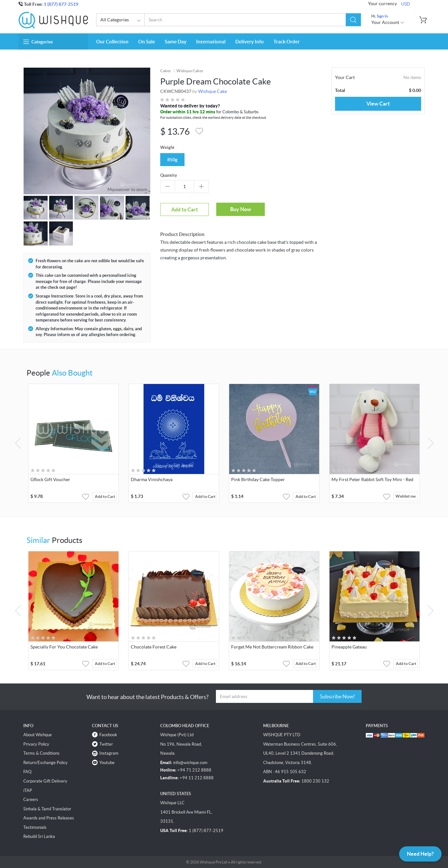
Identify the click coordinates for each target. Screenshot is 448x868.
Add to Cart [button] (105, 496)
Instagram (109, 753)
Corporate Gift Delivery (45, 781)
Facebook (108, 735)
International (211, 42)
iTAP (28, 790)
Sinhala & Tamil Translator (47, 809)
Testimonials (35, 827)
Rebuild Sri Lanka (39, 836)
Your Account (388, 22)
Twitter (106, 744)
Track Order (287, 42)
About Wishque (38, 735)
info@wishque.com (190, 763)
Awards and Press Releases (49, 818)
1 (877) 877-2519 (61, 4)
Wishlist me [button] (406, 496)
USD (406, 4)
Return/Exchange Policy (45, 763)
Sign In (382, 16)
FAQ (27, 772)
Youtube (107, 763)
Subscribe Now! (337, 696)
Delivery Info (250, 42)
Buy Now (241, 209)
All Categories (122, 21)
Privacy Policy (36, 744)
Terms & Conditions (41, 753)
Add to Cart (185, 209)
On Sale (147, 42)
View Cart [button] (378, 104)
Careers (31, 800)
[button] (353, 20)
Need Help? (420, 854)
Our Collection (112, 42)
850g (172, 160)
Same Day (176, 42)
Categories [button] (38, 42)
